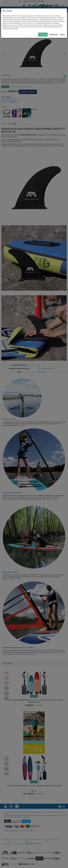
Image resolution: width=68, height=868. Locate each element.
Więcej (62, 35)
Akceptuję (43, 35)
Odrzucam (53, 35)
